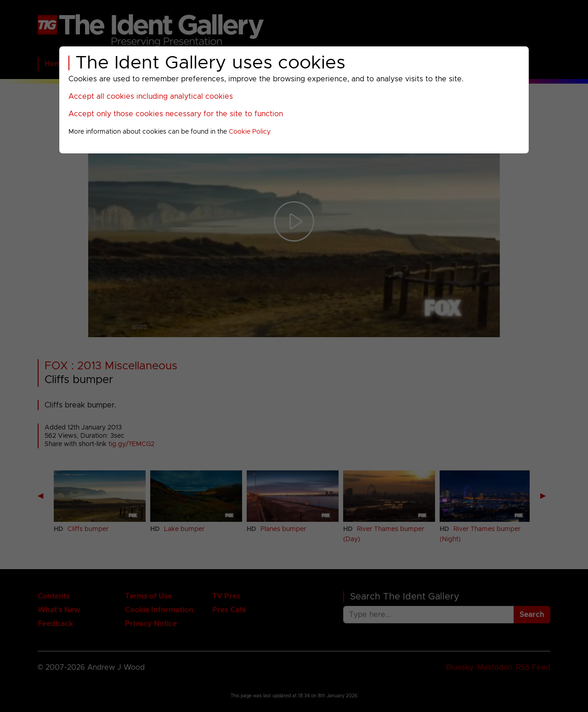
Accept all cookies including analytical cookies (151, 96)
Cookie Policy (250, 132)
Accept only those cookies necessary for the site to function (176, 114)
